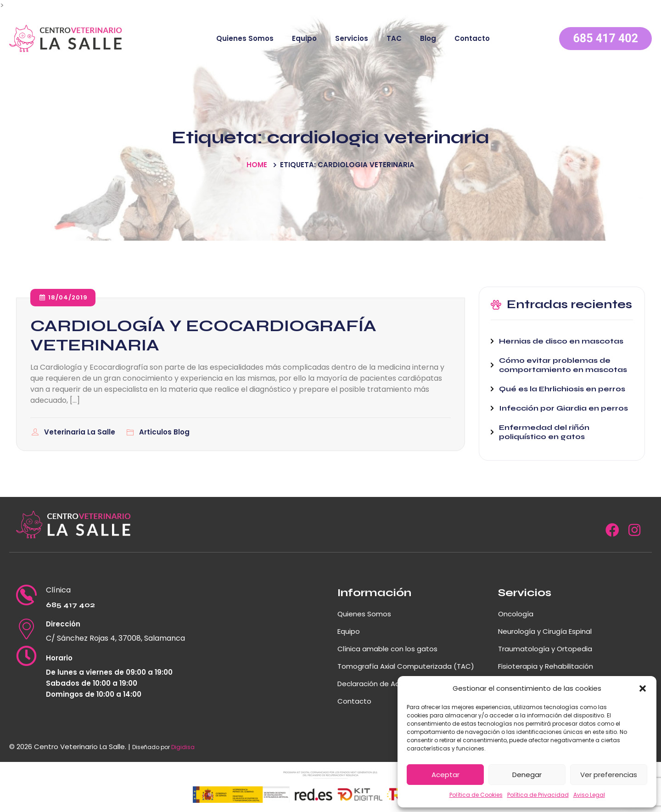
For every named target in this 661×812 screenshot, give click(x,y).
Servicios (352, 38)
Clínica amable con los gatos (387, 649)
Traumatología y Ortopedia (545, 649)
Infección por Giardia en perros (563, 408)
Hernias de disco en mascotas (561, 341)
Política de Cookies (476, 795)
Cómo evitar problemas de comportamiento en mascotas (563, 365)
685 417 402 (605, 38)
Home (257, 165)
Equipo (304, 38)
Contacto (472, 38)
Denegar (527, 775)
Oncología (516, 614)
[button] (643, 688)
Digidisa (183, 747)
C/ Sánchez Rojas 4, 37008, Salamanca (115, 638)
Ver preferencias (609, 775)
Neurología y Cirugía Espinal (545, 631)
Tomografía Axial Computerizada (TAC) (406, 666)
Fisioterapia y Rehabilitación (546, 666)
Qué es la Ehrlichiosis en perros (562, 389)
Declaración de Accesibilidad (387, 684)
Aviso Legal (589, 795)
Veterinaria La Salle (81, 432)
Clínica (58, 590)
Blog (428, 38)
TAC (394, 38)
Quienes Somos (245, 38)
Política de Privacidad (538, 795)
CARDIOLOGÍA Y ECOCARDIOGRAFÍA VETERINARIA (203, 336)
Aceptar (445, 775)
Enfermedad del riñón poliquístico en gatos (544, 432)
